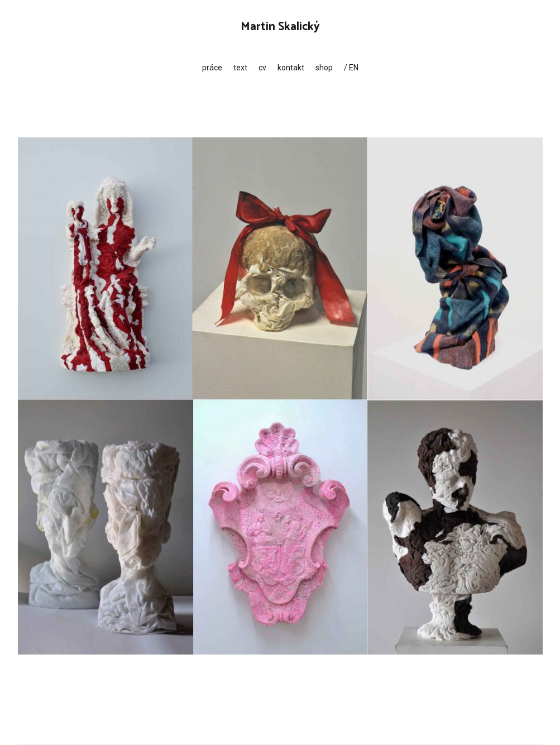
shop (324, 68)
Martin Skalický (280, 27)
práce (212, 68)
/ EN (351, 68)
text (240, 68)
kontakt (291, 68)
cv (262, 68)
